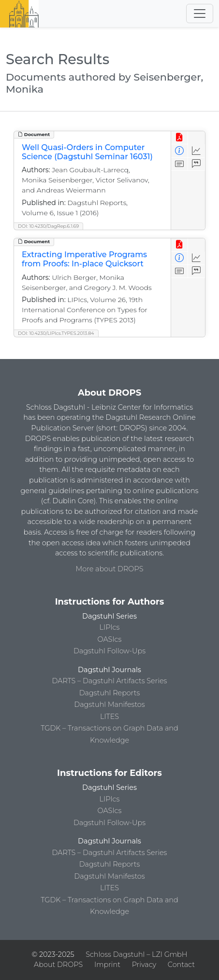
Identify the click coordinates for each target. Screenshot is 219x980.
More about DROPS (110, 569)
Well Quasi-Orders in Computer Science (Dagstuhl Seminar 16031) (87, 152)
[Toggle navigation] (200, 14)
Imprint (107, 965)
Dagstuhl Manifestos (109, 704)
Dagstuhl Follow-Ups (109, 651)
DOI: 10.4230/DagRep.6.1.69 (48, 226)
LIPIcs (110, 627)
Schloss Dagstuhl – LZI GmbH (136, 954)
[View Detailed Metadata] (180, 151)
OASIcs (110, 639)
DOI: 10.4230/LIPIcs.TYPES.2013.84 (56, 333)
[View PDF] (180, 138)
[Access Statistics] (197, 151)
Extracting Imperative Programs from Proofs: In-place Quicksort (84, 259)
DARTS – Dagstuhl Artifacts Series (110, 681)
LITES (109, 717)
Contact (181, 965)
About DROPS (58, 965)
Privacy (144, 965)
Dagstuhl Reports (110, 693)
